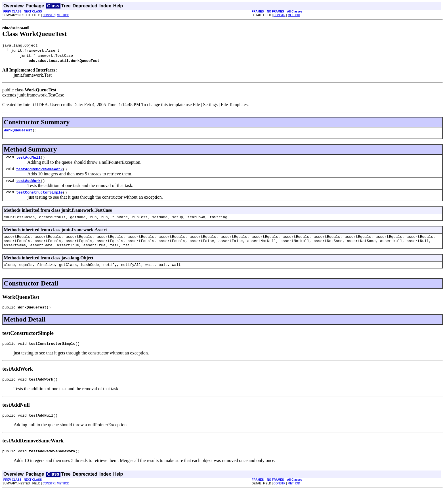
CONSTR (49, 15)
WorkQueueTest (18, 132)
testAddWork (28, 185)
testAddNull (28, 160)
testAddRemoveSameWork (39, 172)
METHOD (63, 15)
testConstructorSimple (39, 197)
